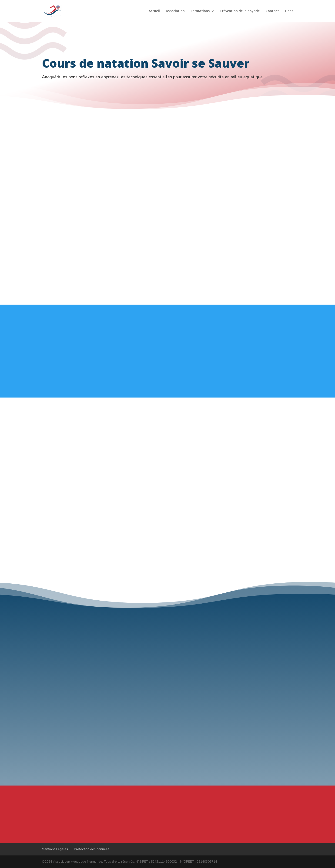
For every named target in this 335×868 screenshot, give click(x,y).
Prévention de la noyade (240, 11)
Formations (200, 11)
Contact (272, 11)
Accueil (154, 11)
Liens (289, 11)
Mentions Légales (55, 849)
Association (175, 11)
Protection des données (92, 849)
